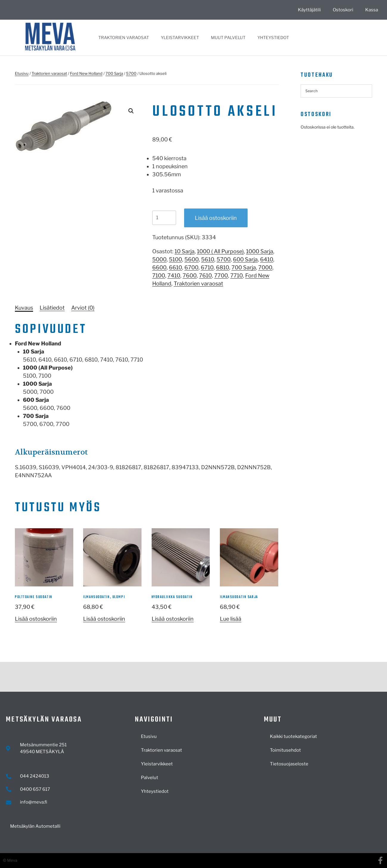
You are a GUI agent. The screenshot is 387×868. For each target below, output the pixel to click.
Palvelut (150, 778)
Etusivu (22, 73)
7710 (237, 275)
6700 (191, 267)
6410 (267, 259)
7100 (159, 275)
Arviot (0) (83, 308)
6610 (175, 267)
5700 (131, 73)
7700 (221, 275)
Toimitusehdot (285, 750)
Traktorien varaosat (124, 37)
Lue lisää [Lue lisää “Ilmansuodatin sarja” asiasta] (231, 619)
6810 (223, 267)
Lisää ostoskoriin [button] (36, 619)
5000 (159, 259)
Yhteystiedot (273, 37)
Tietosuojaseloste (289, 764)
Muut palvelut (228, 37)
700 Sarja (114, 73)
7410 (174, 275)
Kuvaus (24, 308)
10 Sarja (185, 251)
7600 (190, 275)
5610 (208, 259)
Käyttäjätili (309, 10)
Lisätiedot (52, 308)
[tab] (24, 308)
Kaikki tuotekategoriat (293, 736)
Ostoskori (343, 10)
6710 (207, 267)
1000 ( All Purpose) (220, 251)
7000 (265, 267)
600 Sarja (245, 259)
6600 (159, 267)
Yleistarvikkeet (180, 37)
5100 (175, 259)
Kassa (372, 10)
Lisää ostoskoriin (216, 218)
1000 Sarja (260, 251)
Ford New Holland (86, 73)
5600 (192, 259)
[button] (131, 111)
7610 (205, 275)
